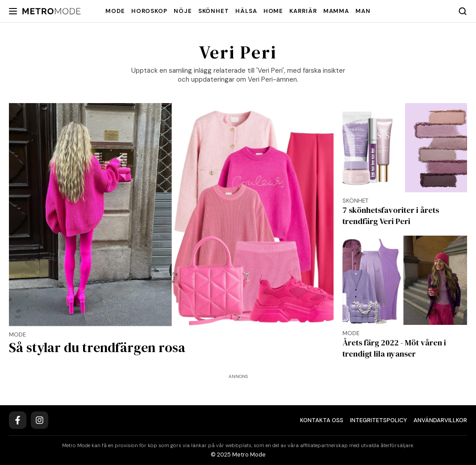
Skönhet (214, 11)
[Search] (463, 11)
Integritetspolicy (378, 420)
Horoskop (149, 11)
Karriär (303, 11)
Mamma (336, 11)
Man (363, 11)
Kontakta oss (322, 420)
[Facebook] (18, 420)
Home (273, 11)
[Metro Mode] (52, 11)
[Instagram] (40, 420)
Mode (115, 11)
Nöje (183, 11)
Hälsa (246, 11)
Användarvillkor (440, 420)
